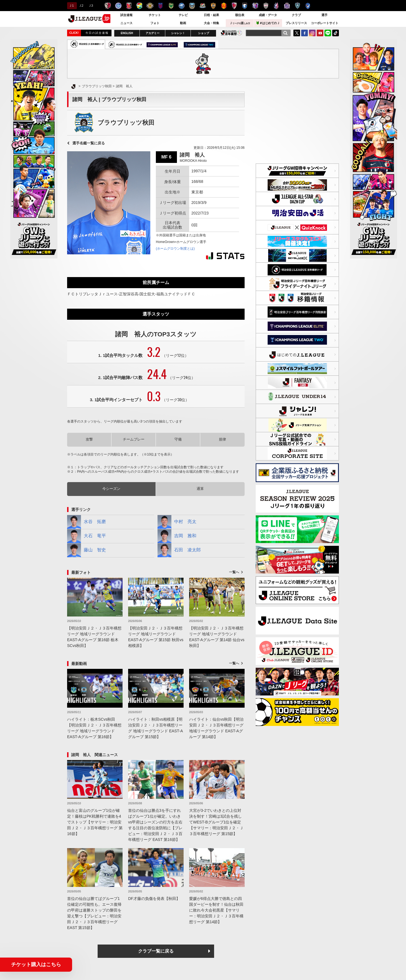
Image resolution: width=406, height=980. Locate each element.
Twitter (297, 33)
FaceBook (304, 33)
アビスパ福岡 (297, 6)
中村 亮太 (177, 522)
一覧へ (234, 572)
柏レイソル (150, 6)
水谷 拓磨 (87, 522)
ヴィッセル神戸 (266, 6)
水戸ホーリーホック (118, 6)
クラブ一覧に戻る (156, 951)
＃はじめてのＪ (268, 23)
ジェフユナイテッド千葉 (139, 6)
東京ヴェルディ (171, 6)
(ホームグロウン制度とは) (175, 249)
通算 (200, 489)
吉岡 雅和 (177, 536)
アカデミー (153, 33)
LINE (328, 33)
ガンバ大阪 (245, 6)
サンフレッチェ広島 (287, 6)
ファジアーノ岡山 (276, 6)
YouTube (320, 33)
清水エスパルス (213, 6)
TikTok (336, 33)
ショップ (204, 33)
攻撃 (89, 439)
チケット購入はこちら (36, 964)
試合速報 (126, 15)
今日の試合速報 (97, 33)
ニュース (126, 23)
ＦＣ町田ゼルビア (182, 6)
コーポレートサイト (325, 23)
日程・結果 (211, 15)
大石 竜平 (87, 536)
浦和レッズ (129, 6)
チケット (155, 15)
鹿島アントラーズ (108, 6)
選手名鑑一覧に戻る (89, 143)
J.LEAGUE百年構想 (231, 33)
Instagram (312, 33)
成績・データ (268, 15)
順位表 (240, 15)
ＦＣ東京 (160, 6)
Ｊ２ (81, 6)
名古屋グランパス (224, 6)
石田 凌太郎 (179, 550)
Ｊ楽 (240, 23)
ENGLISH (127, 33)
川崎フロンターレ (192, 6)
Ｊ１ (71, 6)
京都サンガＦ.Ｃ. (234, 6)
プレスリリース (296, 23)
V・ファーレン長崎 (308, 6)
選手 (324, 15)
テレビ (183, 15)
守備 (178, 439)
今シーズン (111, 489)
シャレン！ (178, 33)
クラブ (296, 15)
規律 (222, 439)
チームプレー (134, 439)
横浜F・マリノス (203, 6)
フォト (155, 23)
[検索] (285, 33)
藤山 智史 (87, 550)
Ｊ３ (91, 6)
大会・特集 (211, 23)
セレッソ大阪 (255, 6)
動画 (183, 23)
